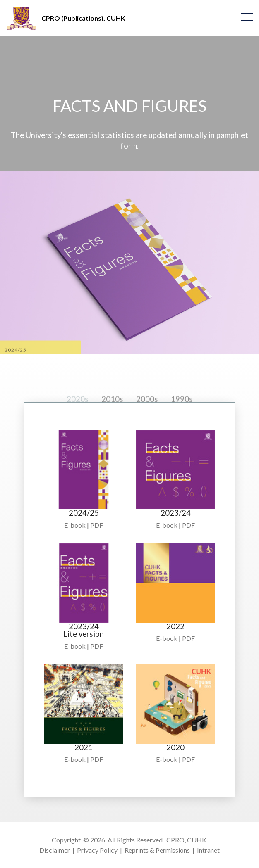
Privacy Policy (97, 850)
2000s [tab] (147, 413)
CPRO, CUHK (186, 840)
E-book (75, 525)
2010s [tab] (112, 413)
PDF (97, 525)
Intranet (208, 850)
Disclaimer (55, 850)
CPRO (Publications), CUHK (83, 18)
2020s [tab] (78, 413)
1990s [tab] (182, 413)
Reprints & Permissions (157, 850)
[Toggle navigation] (247, 17)
